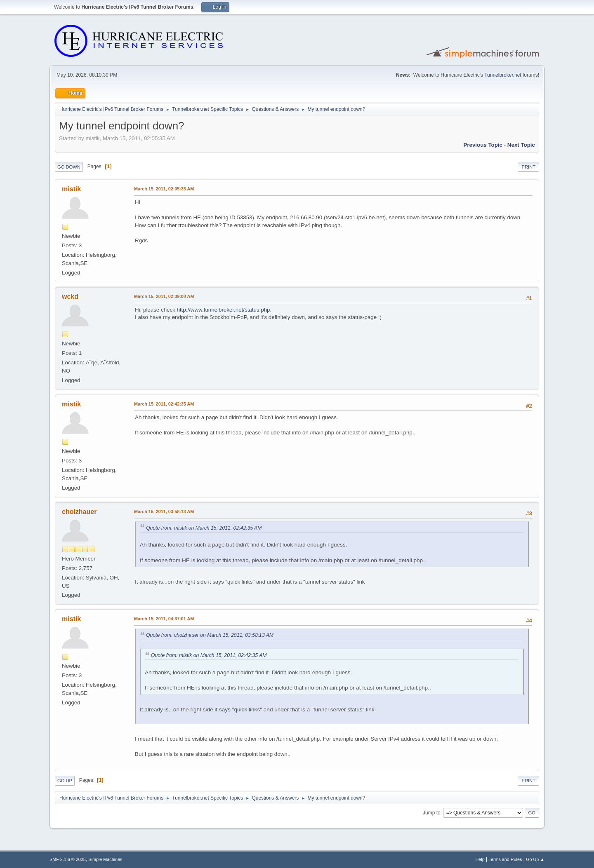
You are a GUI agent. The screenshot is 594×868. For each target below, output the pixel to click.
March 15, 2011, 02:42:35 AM (164, 404)
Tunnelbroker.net (503, 75)
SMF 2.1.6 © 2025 (68, 859)
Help (480, 859)
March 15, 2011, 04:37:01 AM (164, 619)
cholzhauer (79, 512)
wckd (70, 297)
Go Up (65, 781)
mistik (71, 189)
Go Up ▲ (535, 859)
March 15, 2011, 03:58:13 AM (164, 511)
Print (528, 167)
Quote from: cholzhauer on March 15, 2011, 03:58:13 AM (210, 635)
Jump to (432, 813)
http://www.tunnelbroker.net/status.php (224, 310)
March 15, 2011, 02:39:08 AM (164, 296)
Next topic (521, 145)
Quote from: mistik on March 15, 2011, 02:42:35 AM (204, 528)
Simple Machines (105, 859)
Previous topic (483, 145)
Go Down (69, 167)
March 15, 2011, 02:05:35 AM (164, 189)
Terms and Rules (506, 859)
